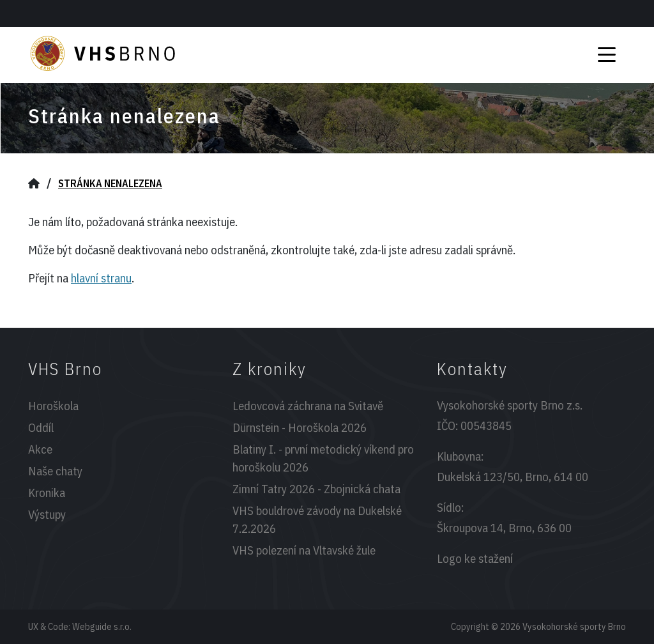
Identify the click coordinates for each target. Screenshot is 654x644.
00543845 (486, 425)
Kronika (47, 493)
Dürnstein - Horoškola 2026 (300, 427)
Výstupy (47, 514)
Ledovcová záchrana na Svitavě (308, 406)
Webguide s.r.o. (102, 626)
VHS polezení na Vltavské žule (304, 550)
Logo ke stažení (475, 558)
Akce (40, 449)
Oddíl (41, 427)
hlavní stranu (101, 278)
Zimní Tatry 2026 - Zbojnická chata (316, 489)
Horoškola (53, 406)
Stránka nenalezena (110, 183)
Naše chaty (55, 471)
